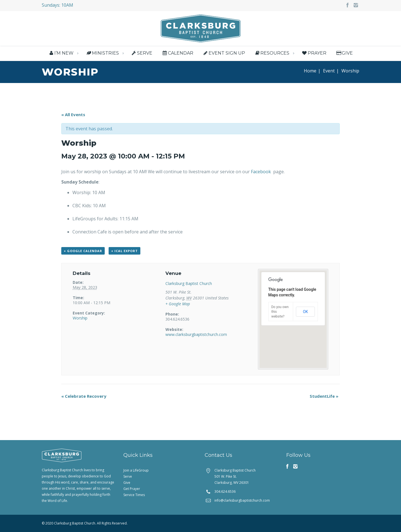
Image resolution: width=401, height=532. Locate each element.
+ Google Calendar (83, 251)
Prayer (314, 53)
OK (305, 312)
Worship (80, 318)
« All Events (73, 114)
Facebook (261, 172)
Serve (142, 53)
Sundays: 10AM (58, 5)
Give (344, 53)
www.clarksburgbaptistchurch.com (196, 334)
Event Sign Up (224, 53)
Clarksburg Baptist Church (189, 283)
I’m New (61, 53)
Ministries (102, 53)
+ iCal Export (124, 251)
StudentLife (324, 396)
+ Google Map (178, 304)
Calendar (177, 53)
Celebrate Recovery (84, 396)
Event (329, 71)
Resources (272, 53)
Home (310, 71)
